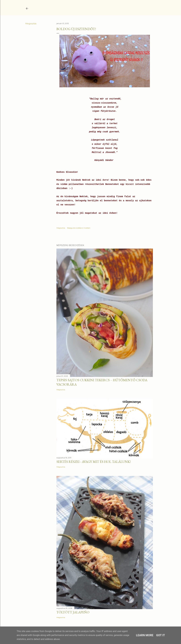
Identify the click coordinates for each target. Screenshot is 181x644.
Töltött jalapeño (73, 612)
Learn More (145, 635)
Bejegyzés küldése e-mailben (79, 228)
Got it (161, 635)
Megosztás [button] (31, 24)
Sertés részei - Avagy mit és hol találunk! (94, 462)
